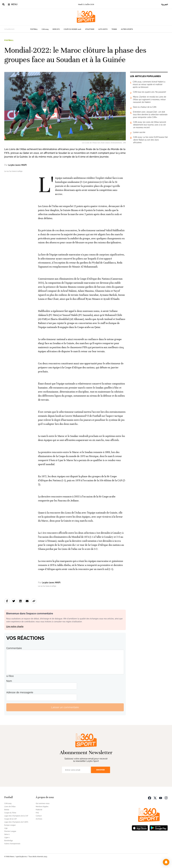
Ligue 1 (7, 837)
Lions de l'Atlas (10, 807)
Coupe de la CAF (11, 819)
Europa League (10, 825)
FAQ (37, 813)
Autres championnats (12, 844)
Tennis (114, 29)
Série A (7, 834)
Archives (39, 819)
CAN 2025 (45, 29)
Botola (7, 810)
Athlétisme (90, 29)
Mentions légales (42, 807)
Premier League (10, 831)
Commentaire (14, 648)
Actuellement (9, 29)
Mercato (56, 29)
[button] (166, 862)
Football (34, 29)
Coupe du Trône (10, 813)
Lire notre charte (15, 627)
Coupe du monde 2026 (72, 29)
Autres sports (127, 29)
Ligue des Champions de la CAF (16, 816)
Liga (6, 828)
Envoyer (101, 770)
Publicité (39, 810)
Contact (39, 816)
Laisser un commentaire (65, 707)
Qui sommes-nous (43, 803)
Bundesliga (9, 841)
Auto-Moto (103, 29)
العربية (165, 4)
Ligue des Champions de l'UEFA (16, 822)
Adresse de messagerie (20, 692)
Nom (9, 681)
